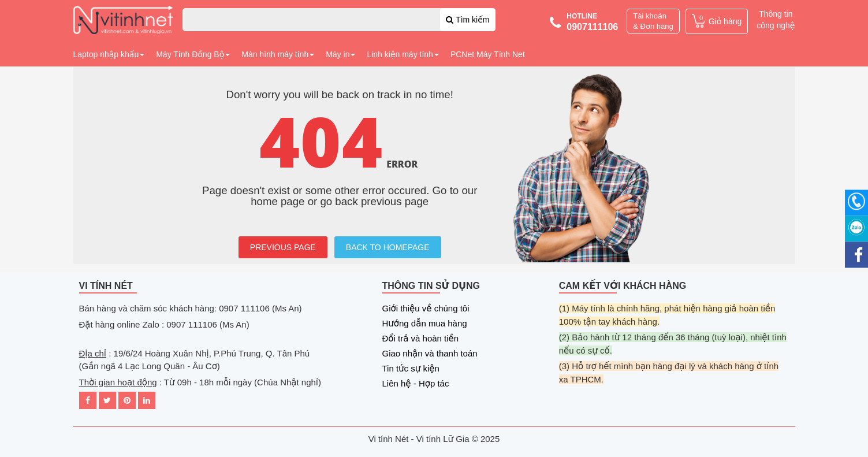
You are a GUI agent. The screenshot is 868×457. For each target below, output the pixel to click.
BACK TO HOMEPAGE (388, 247)
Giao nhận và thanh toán (430, 353)
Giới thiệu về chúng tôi (426, 308)
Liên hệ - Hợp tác (416, 383)
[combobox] (339, 20)
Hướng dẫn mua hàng (425, 323)
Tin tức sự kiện (411, 368)
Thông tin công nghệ (776, 20)
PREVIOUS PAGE (283, 247)
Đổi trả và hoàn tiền (421, 338)
